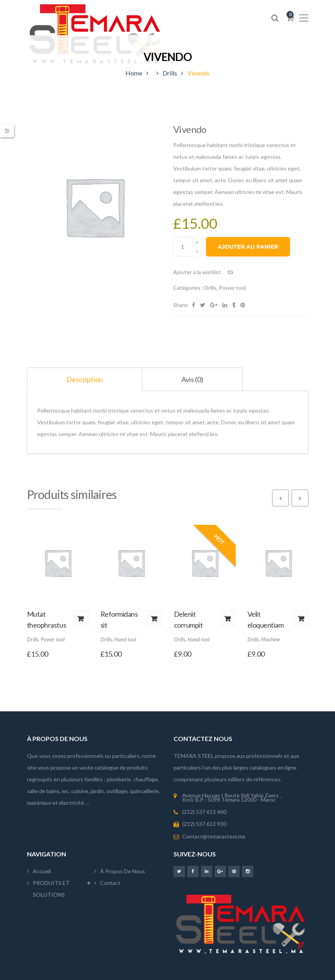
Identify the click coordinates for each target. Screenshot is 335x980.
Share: (181, 305)
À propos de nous (123, 871)
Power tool (232, 288)
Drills (170, 73)
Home (134, 73)
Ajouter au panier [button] (81, 618)
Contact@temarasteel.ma (214, 836)
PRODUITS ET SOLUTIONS (51, 889)
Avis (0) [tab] (192, 379)
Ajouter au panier (248, 247)
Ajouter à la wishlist (197, 272)
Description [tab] (85, 379)
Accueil (42, 871)
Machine (271, 639)
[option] (95, 207)
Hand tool (125, 639)
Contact (110, 883)
